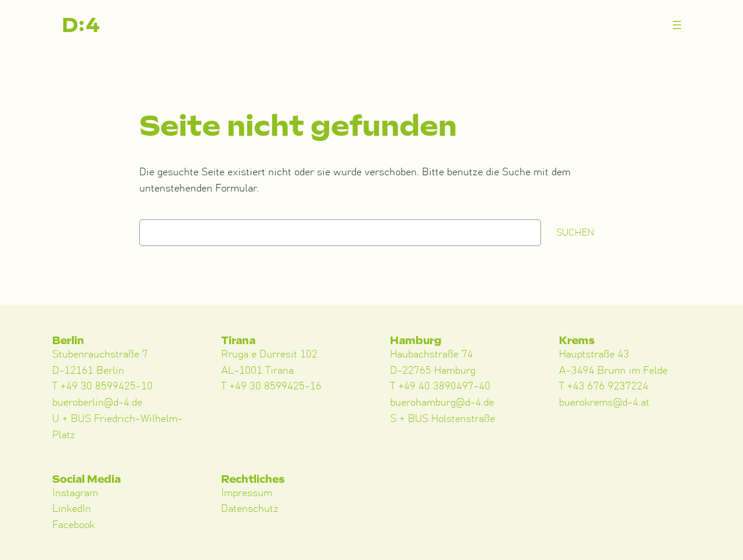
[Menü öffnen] (677, 25)
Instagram (75, 493)
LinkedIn (72, 509)
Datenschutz (250, 509)
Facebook (73, 525)
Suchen (575, 233)
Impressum (247, 493)
